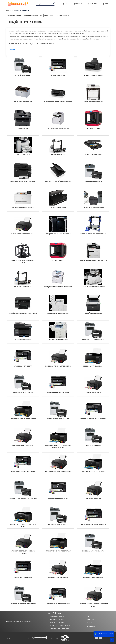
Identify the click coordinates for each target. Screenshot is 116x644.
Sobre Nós (78, 4)
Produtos (92, 4)
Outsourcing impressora (63, 15)
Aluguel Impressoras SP (57, 619)
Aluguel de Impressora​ (57, 616)
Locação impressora (49, 15)
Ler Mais (12, 49)
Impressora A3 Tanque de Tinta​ (59, 629)
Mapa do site (91, 626)
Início (66, 4)
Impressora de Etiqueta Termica (60, 626)
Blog (105, 4)
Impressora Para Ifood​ (57, 622)
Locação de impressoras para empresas (32, 15)
